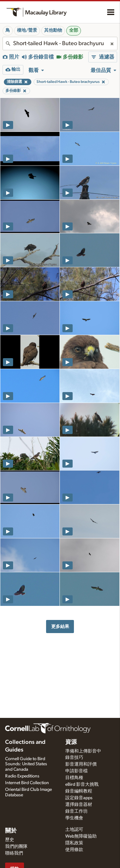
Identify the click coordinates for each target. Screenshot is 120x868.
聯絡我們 (14, 853)
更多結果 (60, 627)
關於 (11, 831)
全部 (74, 30)
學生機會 (74, 818)
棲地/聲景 (27, 30)
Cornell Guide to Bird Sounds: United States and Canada (26, 764)
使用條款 (74, 850)
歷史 (10, 840)
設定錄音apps (79, 798)
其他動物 (53, 30)
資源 (71, 742)
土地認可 (74, 830)
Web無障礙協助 (81, 836)
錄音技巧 (74, 758)
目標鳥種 (74, 778)
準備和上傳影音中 (83, 751)
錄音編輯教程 (79, 791)
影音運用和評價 (81, 764)
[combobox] (60, 44)
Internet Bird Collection (27, 783)
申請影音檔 (76, 771)
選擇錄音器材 (79, 805)
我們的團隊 (16, 847)
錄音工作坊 (76, 811)
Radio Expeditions (22, 776)
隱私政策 (74, 843)
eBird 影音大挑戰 (82, 784)
